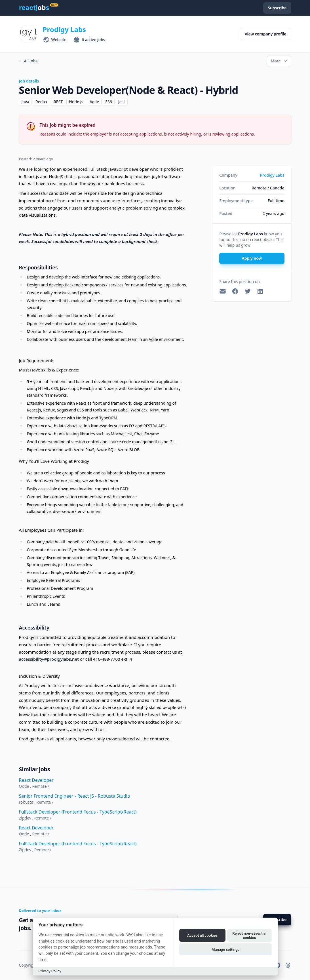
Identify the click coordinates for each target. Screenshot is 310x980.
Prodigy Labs (65, 29)
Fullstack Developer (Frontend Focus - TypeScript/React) (78, 812)
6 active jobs (93, 40)
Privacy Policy (50, 971)
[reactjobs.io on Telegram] (278, 965)
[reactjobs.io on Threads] (288, 965)
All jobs (28, 61)
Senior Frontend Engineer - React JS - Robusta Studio (75, 796)
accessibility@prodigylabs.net (49, 659)
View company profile (266, 34)
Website (59, 40)
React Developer (36, 780)
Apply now (252, 258)
